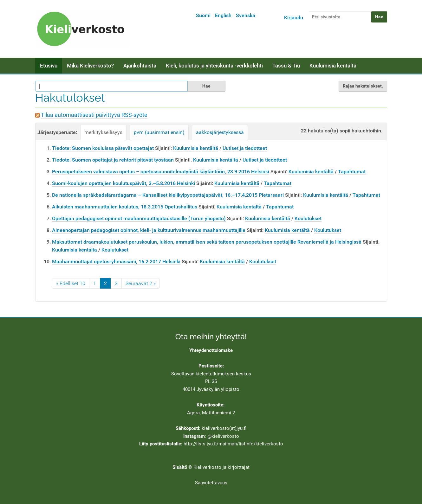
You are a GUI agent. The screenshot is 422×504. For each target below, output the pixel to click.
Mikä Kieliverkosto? (90, 66)
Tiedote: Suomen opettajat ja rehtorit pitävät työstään (113, 160)
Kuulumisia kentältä (333, 66)
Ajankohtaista (140, 66)
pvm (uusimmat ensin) (159, 132)
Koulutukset (308, 218)
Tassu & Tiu (286, 66)
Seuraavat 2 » (141, 283)
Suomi (203, 15)
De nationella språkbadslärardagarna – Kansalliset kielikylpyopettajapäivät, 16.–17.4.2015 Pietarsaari (168, 195)
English (223, 15)
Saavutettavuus (211, 483)
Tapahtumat (352, 172)
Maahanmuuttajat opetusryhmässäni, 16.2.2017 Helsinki (116, 262)
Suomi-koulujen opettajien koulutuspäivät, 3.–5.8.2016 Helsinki (123, 183)
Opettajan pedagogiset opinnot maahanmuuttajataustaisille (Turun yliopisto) (139, 218)
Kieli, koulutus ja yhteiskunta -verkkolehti (214, 66)
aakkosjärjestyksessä (220, 132)
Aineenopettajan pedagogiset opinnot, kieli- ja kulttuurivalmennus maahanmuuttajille (149, 230)
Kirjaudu (294, 18)
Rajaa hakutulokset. (363, 86)
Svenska (246, 15)
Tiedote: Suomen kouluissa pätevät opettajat (103, 148)
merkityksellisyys (103, 132)
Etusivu (49, 66)
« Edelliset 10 (71, 283)
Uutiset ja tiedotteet (245, 148)
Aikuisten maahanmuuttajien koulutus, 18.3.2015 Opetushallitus (125, 207)
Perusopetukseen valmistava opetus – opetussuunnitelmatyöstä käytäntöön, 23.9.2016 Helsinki (161, 172)
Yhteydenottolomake (211, 350)
